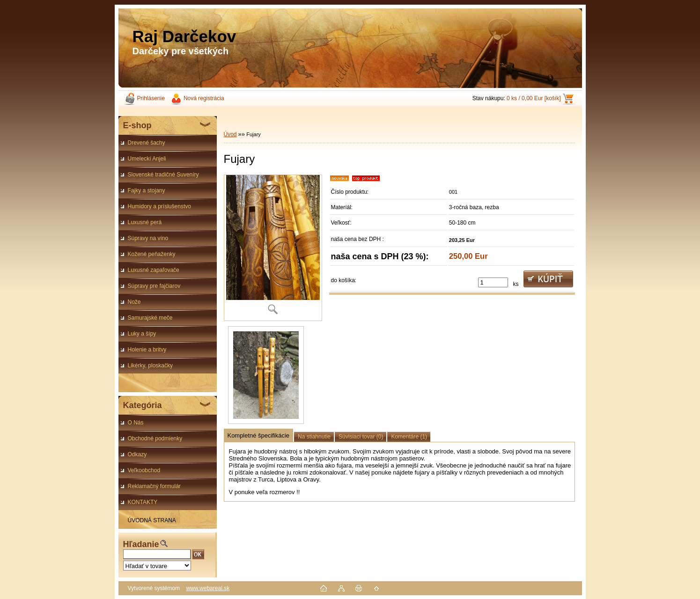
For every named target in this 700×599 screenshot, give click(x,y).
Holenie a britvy (147, 350)
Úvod (230, 134)
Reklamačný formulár (154, 486)
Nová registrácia (204, 98)
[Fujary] (273, 248)
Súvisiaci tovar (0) (361, 437)
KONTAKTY (143, 502)
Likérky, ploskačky (150, 365)
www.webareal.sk (208, 588)
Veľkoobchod (144, 470)
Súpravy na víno (148, 238)
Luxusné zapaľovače (154, 270)
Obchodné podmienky (155, 438)
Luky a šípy (142, 334)
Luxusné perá (145, 222)
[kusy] (493, 282)
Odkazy (137, 454)
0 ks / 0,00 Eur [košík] (534, 98)
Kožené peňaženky (152, 254)
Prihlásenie (151, 98)
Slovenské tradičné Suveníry (163, 175)
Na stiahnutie (314, 437)
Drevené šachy (147, 143)
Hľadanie (141, 544)
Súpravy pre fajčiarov (154, 286)
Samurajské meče (150, 318)
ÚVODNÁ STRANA (152, 520)
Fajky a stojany (147, 190)
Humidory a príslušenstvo (159, 206)
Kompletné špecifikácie (258, 435)
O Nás (136, 423)
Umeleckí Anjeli (147, 159)
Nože (134, 302)
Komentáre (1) (409, 437)
